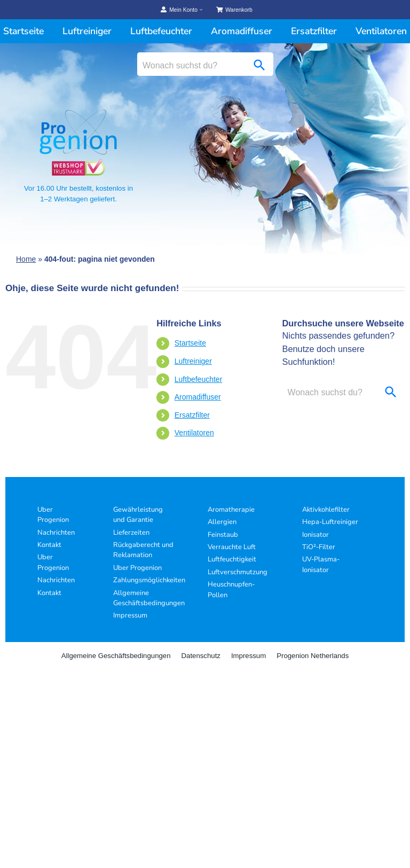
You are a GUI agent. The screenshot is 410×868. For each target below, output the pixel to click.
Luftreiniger (193, 361)
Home (26, 259)
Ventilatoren (194, 433)
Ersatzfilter (192, 415)
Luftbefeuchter (199, 379)
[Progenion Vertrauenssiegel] (78, 163)
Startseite (190, 343)
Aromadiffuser (198, 397)
